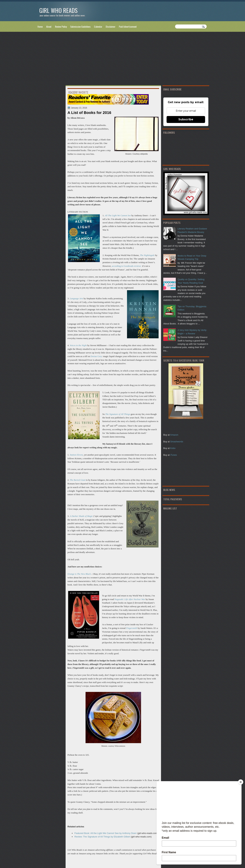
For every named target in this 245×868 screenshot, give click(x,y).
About (49, 26)
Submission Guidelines (80, 26)
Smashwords (177, 442)
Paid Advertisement (128, 26)
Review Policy (61, 26)
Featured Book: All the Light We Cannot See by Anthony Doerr (106, 833)
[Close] (241, 782)
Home (40, 26)
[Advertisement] (122, 59)
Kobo (173, 448)
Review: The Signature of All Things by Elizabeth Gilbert (102, 837)
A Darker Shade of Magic (81, 516)
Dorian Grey (96, 356)
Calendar (98, 26)
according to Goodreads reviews (126, 266)
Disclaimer (111, 26)
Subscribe (186, 119)
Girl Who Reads (58, 10)
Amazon (174, 435)
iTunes (174, 455)
